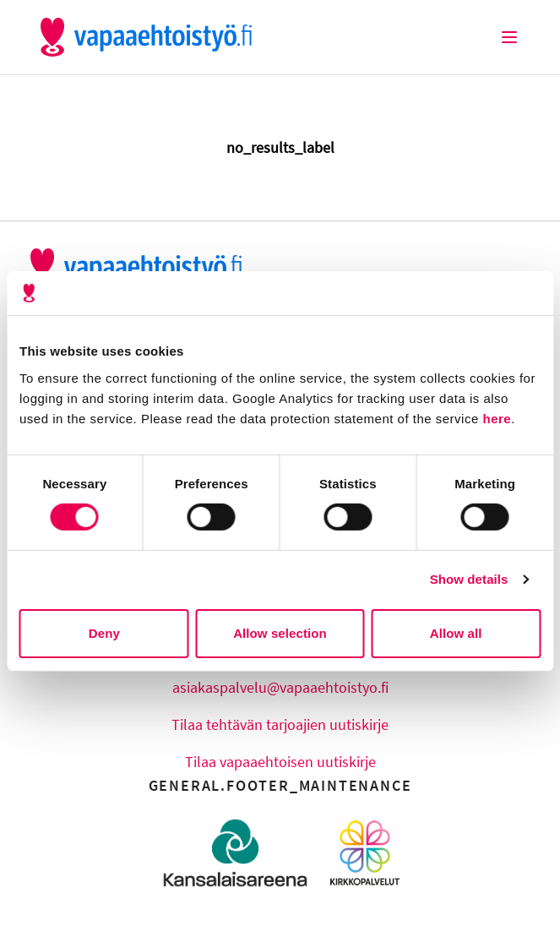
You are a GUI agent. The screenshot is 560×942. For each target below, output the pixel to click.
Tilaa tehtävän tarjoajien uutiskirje (280, 724)
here (497, 418)
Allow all (456, 633)
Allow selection (280, 633)
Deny (104, 633)
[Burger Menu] (509, 37)
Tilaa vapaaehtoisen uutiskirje (280, 762)
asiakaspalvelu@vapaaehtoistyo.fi (280, 687)
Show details (469, 579)
